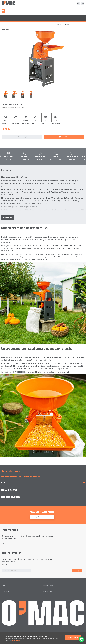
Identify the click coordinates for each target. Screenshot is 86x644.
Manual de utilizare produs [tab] (42, 512)
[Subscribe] (77, 571)
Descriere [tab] (6, 170)
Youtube (32, 545)
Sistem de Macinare (10, 490)
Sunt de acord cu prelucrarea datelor (12, 565)
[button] (14, 95)
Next (85, 156)
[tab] (43, 484)
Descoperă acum (17, 640)
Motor (4, 483)
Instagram (19, 545)
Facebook (7, 545)
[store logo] (8, 3)
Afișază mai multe (8, 217)
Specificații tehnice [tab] (11, 471)
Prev (1, 156)
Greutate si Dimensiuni (11, 497)
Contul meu (78, 3)
